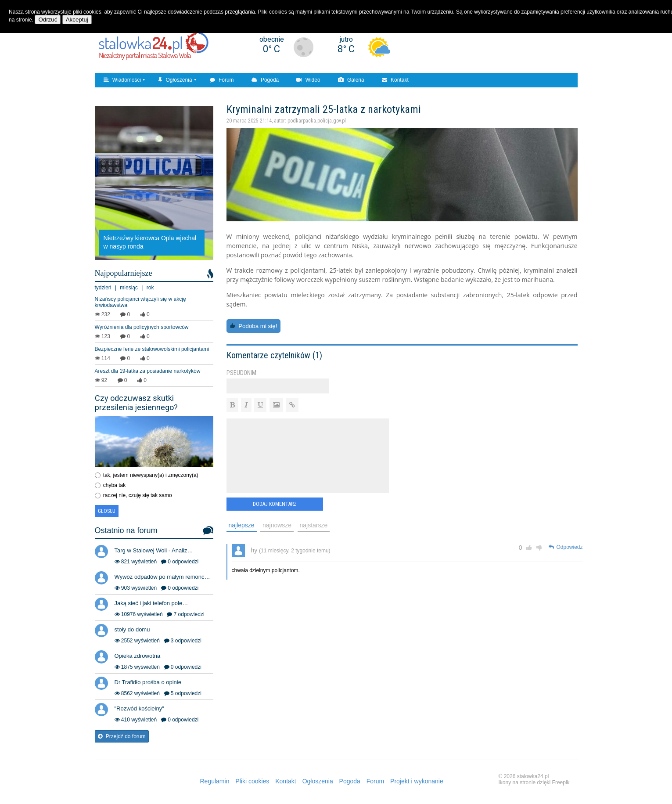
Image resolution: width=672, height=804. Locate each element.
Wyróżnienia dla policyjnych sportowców (142, 327)
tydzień (103, 288)
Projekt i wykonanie (417, 781)
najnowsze (277, 525)
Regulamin (215, 781)
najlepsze (242, 525)
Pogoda (265, 80)
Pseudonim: (242, 373)
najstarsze (314, 525)
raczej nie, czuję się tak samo (138, 495)
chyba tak (114, 485)
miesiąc (129, 288)
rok (150, 288)
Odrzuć (48, 20)
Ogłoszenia (175, 80)
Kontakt (395, 80)
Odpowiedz (566, 547)
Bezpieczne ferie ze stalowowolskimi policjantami (152, 349)
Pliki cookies (252, 781)
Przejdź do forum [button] (122, 736)
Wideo (308, 80)
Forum (222, 80)
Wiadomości (122, 80)
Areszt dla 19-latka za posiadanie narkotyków (148, 371)
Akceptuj (77, 20)
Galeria (351, 80)
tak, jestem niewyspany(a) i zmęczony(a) (151, 475)
